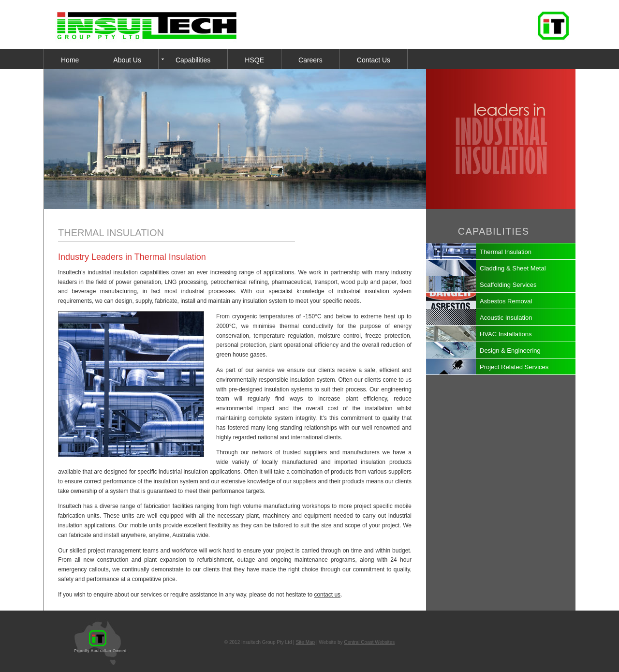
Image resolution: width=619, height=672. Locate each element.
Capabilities (193, 60)
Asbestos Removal (506, 301)
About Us (127, 60)
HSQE (254, 60)
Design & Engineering (510, 351)
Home (70, 60)
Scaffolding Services (508, 285)
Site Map (305, 642)
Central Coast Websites (369, 642)
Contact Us (374, 60)
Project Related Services (514, 367)
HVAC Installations (506, 334)
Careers (310, 60)
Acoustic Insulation (506, 318)
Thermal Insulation (506, 252)
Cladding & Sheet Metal (513, 268)
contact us (327, 595)
